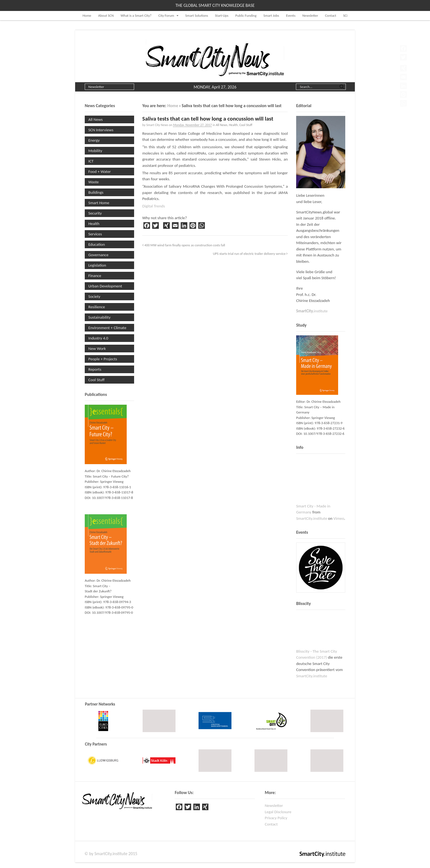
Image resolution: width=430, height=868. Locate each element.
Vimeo (339, 518)
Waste (94, 182)
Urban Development (105, 286)
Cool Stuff (246, 125)
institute (312, 311)
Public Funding (246, 15)
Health (233, 125)
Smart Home (99, 203)
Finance (95, 276)
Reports (95, 369)
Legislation (97, 265)
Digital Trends (154, 206)
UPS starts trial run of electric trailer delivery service (250, 254)
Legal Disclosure (278, 812)
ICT (91, 161)
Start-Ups (222, 15)
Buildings (96, 192)
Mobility (95, 151)
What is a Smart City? (136, 15)
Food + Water (100, 172)
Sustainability (99, 317)
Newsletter (310, 15)
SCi (345, 15)
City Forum (166, 15)
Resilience (97, 307)
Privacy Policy (276, 818)
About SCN (106, 15)
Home (87, 15)
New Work (97, 349)
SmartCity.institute (312, 518)
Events (291, 15)
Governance (98, 255)
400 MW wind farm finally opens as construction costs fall (184, 245)
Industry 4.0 (98, 338)
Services (95, 234)
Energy (94, 140)
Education (97, 244)
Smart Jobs (271, 15)
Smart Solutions (197, 15)
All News (222, 125)
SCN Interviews (101, 130)
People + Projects (103, 359)
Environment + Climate (107, 328)
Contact (331, 15)
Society (94, 296)
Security (95, 213)
